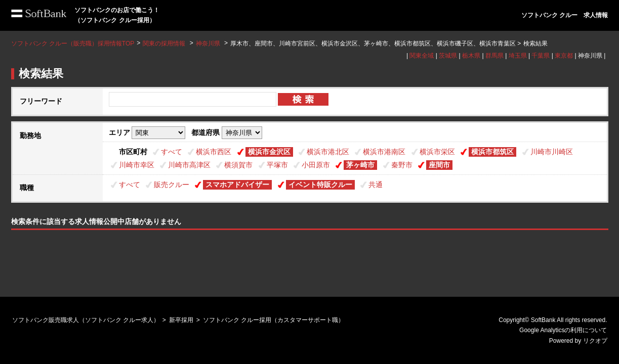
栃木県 (471, 56)
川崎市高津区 (189, 165)
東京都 (564, 56)
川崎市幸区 (137, 165)
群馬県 (494, 56)
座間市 (439, 165)
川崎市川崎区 (552, 152)
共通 (376, 185)
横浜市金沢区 (269, 152)
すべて (172, 152)
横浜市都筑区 (492, 152)
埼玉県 (518, 56)
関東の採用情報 (165, 43)
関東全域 (422, 56)
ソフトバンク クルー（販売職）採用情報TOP (73, 43)
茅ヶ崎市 (360, 165)
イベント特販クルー (320, 185)
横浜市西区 (214, 152)
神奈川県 (208, 43)
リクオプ (595, 341)
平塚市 (277, 165)
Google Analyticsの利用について (563, 330)
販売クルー (172, 185)
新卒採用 (181, 320)
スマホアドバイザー (237, 185)
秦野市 (402, 165)
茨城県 (448, 56)
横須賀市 (238, 165)
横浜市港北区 (328, 152)
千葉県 (541, 56)
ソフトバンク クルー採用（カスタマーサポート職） (274, 320)
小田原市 (316, 165)
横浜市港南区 (384, 152)
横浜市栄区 (437, 152)
